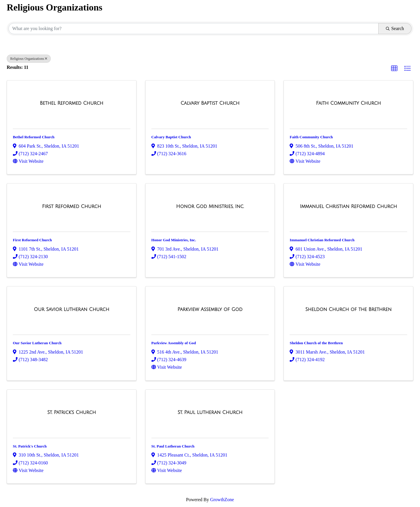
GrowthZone (222, 500)
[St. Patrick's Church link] (72, 412)
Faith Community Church (311, 137)
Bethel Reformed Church (34, 137)
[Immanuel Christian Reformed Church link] (348, 207)
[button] (394, 69)
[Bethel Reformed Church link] (71, 103)
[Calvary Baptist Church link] (210, 103)
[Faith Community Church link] (349, 103)
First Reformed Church (32, 240)
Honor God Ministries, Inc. (174, 240)
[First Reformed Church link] (71, 207)
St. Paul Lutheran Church (173, 446)
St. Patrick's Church (30, 446)
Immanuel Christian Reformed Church (322, 240)
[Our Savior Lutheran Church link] (71, 310)
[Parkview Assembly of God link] (210, 310)
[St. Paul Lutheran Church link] (210, 412)
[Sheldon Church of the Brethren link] (349, 310)
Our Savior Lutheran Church (37, 343)
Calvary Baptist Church (171, 137)
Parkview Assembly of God (174, 343)
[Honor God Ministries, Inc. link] (210, 207)
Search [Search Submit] (395, 28)
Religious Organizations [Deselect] (29, 59)
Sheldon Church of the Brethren (316, 343)
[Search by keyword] (194, 29)
